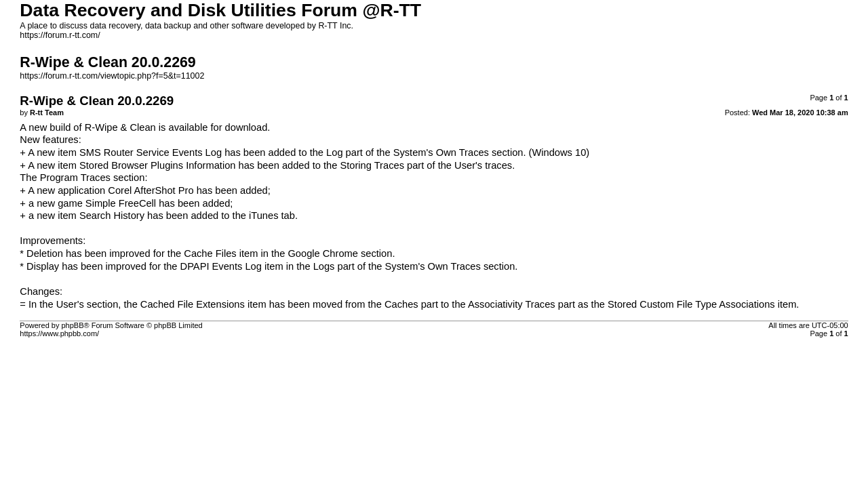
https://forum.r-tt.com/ (60, 35)
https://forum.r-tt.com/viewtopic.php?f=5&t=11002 (112, 76)
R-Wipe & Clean (120, 127)
